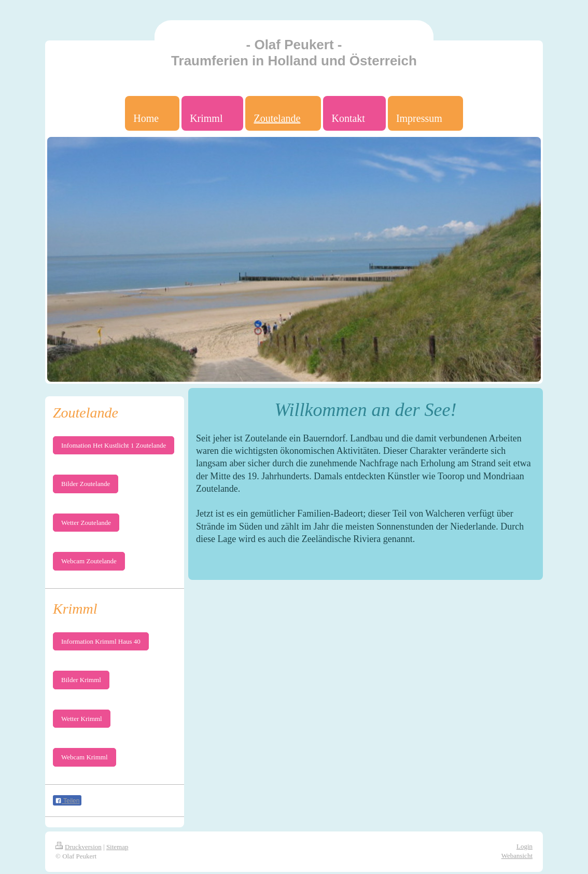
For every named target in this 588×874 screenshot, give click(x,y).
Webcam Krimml (85, 757)
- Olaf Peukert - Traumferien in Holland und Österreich (294, 53)
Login (524, 846)
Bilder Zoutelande (86, 484)
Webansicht (517, 856)
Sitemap (117, 847)
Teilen (67, 801)
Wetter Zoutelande (86, 523)
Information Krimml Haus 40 (101, 641)
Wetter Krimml (82, 719)
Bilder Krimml (81, 680)
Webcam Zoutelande (89, 561)
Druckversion (79, 847)
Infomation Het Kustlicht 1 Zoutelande (114, 445)
